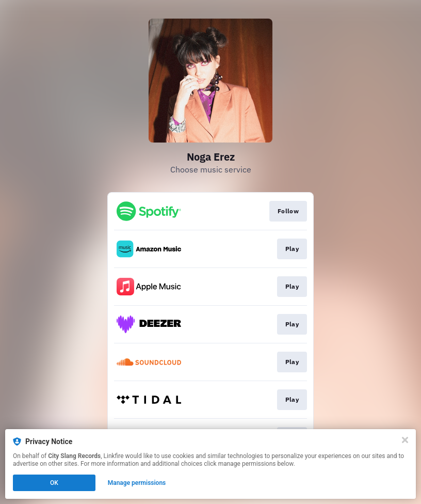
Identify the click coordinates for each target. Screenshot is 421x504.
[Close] (405, 440)
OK (54, 483)
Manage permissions (137, 483)
